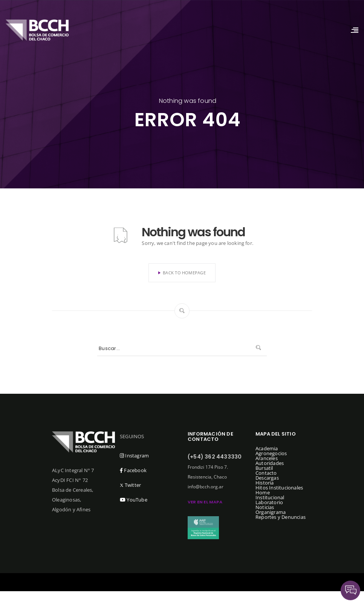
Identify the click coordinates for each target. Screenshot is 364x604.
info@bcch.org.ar (206, 487)
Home (263, 492)
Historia (265, 483)
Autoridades (270, 463)
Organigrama (271, 512)
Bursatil (264, 468)
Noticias (265, 507)
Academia (267, 448)
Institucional (270, 497)
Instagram (134, 456)
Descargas (267, 478)
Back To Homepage (182, 273)
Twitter (130, 485)
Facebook (133, 470)
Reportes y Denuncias (281, 517)
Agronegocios (271, 453)
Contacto (266, 473)
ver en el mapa (205, 502)
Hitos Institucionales (279, 488)
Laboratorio (269, 502)
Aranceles (267, 458)
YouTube (134, 500)
